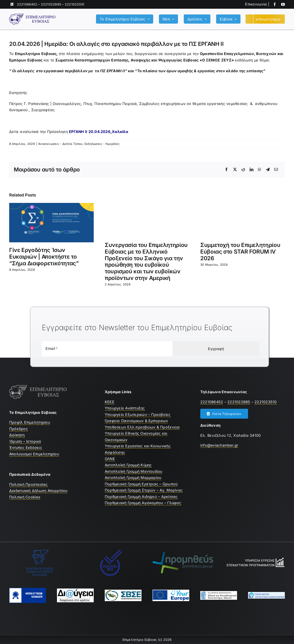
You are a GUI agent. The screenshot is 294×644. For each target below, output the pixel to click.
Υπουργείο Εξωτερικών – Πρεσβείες (138, 415)
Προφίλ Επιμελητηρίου (30, 422)
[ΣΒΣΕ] (123, 591)
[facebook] (275, 4)
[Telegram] (268, 170)
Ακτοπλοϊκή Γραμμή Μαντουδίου (134, 471)
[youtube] (283, 4)
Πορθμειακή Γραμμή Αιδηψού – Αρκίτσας (141, 497)
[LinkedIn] (252, 170)
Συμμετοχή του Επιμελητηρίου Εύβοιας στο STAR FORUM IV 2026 (240, 252)
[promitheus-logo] (183, 554)
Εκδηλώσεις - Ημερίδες (102, 144)
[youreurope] (171, 591)
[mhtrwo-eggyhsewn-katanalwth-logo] (28, 590)
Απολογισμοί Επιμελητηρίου (34, 454)
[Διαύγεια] (75, 590)
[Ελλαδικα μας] (111, 551)
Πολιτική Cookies (25, 497)
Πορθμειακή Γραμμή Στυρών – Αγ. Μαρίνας (144, 490)
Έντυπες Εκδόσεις (26, 448)
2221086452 (27, 4)
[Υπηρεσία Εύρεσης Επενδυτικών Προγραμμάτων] (254, 559)
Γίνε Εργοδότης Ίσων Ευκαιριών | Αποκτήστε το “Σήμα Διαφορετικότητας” (44, 257)
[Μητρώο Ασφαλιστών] (266, 594)
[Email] (276, 170)
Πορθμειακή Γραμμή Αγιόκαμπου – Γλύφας (143, 503)
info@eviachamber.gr (219, 445)
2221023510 (75, 4)
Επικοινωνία (256, 4)
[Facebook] (226, 170)
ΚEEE (110, 402)
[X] (235, 170)
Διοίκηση (17, 435)
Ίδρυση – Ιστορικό (25, 441)
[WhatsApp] (260, 170)
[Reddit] (243, 170)
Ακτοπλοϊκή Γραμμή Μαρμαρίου (133, 478)
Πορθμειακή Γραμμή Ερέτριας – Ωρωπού (141, 484)
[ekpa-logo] (219, 593)
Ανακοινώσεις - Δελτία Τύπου (60, 144)
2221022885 (51, 4)
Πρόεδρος (18, 429)
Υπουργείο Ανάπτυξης (125, 408)
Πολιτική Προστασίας (28, 484)
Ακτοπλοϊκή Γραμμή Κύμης (128, 465)
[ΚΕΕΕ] (40, 551)
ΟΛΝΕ (110, 459)
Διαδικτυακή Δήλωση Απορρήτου (38, 491)
